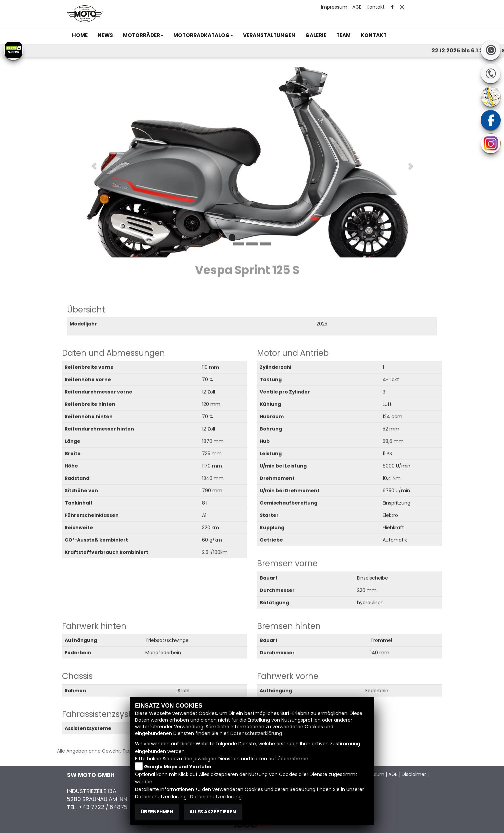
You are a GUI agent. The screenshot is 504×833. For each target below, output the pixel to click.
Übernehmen (157, 812)
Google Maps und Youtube (178, 767)
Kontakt (376, 7)
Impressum (334, 7)
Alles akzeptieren (213, 812)
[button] (143, 35)
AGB (357, 7)
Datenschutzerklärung (256, 733)
